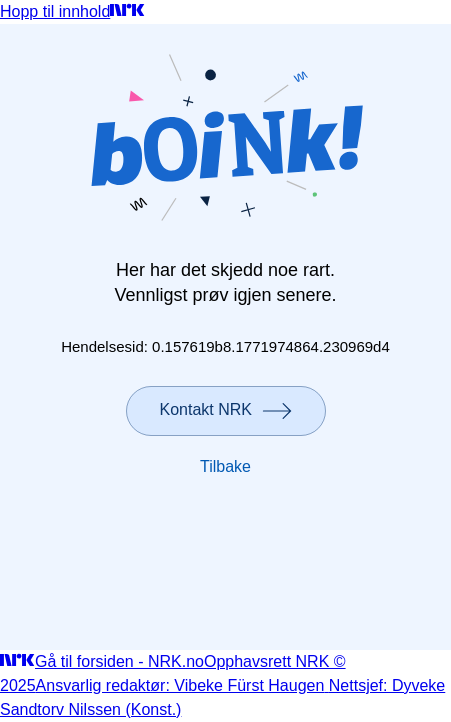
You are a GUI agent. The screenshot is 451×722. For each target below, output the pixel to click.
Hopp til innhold (55, 11)
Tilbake (225, 466)
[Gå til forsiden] (127, 11)
